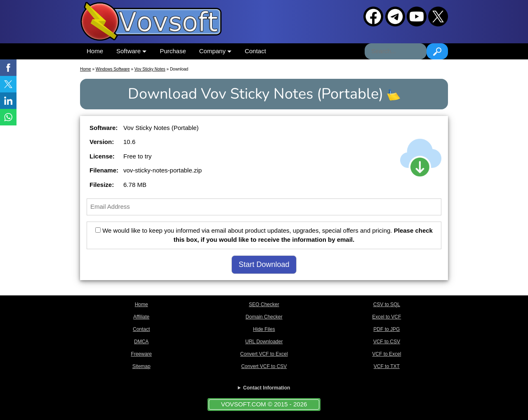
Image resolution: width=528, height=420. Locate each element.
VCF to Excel (387, 354)
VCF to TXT (387, 366)
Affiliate (141, 317)
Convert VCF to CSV (264, 366)
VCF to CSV (387, 342)
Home (95, 51)
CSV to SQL (387, 304)
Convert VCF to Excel (264, 354)
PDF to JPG (387, 329)
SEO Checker (264, 304)
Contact (255, 51)
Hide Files (264, 329)
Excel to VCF (387, 317)
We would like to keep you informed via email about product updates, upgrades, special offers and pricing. (264, 235)
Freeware (141, 354)
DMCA (141, 342)
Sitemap (141, 366)
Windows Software (113, 69)
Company (215, 51)
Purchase (173, 51)
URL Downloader (264, 342)
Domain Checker (264, 317)
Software (131, 51)
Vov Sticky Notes (150, 69)
